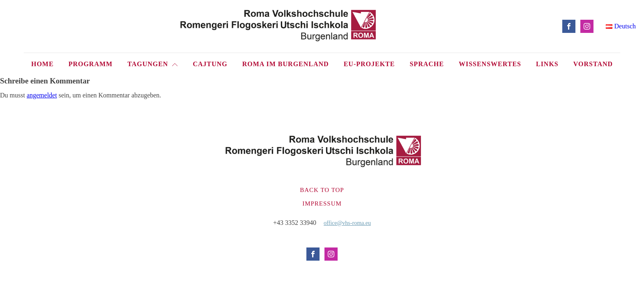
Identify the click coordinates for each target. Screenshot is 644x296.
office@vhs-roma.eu (347, 223)
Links (547, 64)
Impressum (322, 203)
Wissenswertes (490, 64)
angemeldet (42, 95)
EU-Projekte (369, 64)
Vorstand (593, 64)
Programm (91, 64)
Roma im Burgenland (286, 64)
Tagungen (153, 64)
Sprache (427, 64)
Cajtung (210, 64)
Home (43, 64)
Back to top (322, 190)
